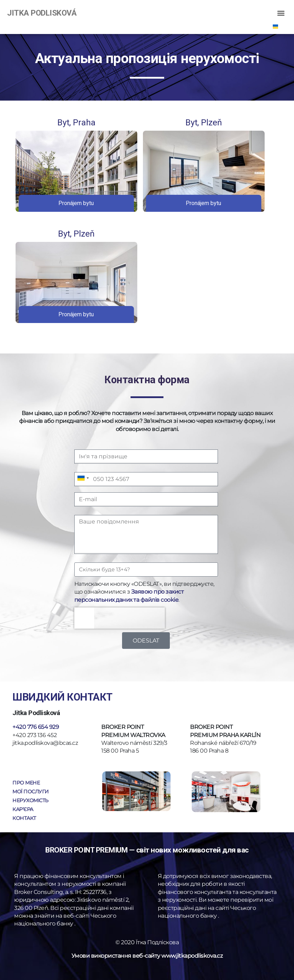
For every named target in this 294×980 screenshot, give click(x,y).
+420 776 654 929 (36, 727)
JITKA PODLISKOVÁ (42, 13)
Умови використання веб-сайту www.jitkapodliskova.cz (147, 956)
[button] (281, 13)
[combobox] (83, 478)
